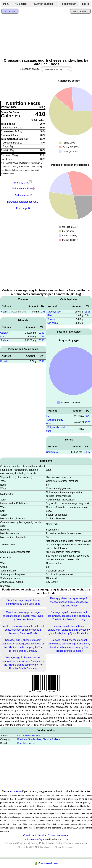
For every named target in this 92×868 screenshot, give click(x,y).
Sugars (51, 319)
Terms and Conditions (17, 843)
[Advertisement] (46, 36)
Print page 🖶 (23, 208)
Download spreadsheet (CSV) (23, 202)
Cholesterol (52, 452)
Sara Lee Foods (26, 743)
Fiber (50, 315)
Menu (6, 4)
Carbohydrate (53, 312)
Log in (86, 4)
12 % (41, 333)
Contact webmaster (58, 835)
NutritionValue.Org (33, 839)
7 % (87, 315)
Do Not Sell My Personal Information (67, 843)
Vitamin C (6, 312)
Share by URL (23, 183)
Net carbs (52, 323)
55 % (88, 422)
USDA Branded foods (29, 736)
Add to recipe (22, 195)
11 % (87, 312)
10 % (41, 337)
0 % (43, 312)
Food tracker (69, 4)
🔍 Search (21, 4)
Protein (4, 361)
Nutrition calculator (44, 4)
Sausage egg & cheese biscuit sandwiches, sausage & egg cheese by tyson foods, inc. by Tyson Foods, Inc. (69, 630)
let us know (16, 791)
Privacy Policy (38, 843)
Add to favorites (80, 11)
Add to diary (10, 11)
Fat (48, 416)
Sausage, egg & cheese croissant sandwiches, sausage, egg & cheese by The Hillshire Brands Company (69, 616)
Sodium (4, 340)
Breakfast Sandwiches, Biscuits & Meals (39, 739)
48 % (87, 452)
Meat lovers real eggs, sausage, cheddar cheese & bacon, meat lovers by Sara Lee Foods (23, 616)
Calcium (5, 333)
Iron (2, 337)
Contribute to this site (35, 835)
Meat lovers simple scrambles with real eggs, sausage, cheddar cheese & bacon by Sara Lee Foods (23, 630)
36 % (88, 416)
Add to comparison (22, 189)
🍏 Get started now (46, 863)
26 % (41, 340)
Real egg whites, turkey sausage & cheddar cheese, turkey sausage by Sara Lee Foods (69, 602)
